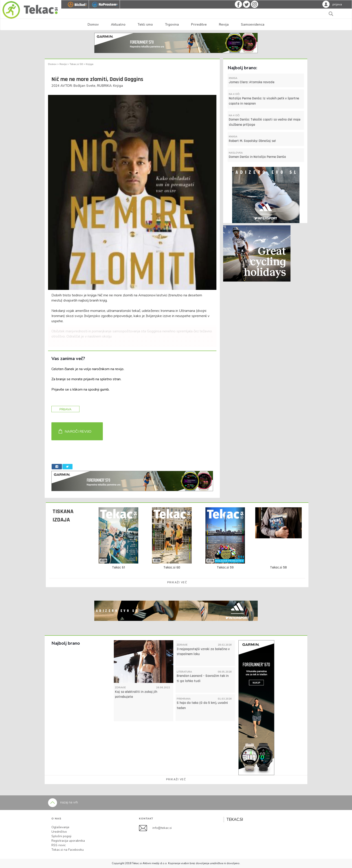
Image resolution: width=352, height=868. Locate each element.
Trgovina (172, 25)
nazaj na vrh (63, 802)
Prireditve (199, 25)
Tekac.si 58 (77, 64)
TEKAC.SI (235, 819)
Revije (63, 64)
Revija (224, 25)
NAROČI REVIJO (78, 432)
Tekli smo (145, 25)
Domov (93, 25)
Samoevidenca (253, 25)
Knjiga (90, 64)
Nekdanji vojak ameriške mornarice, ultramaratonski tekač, (96, 311)
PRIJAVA (65, 409)
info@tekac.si (162, 828)
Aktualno (118, 25)
